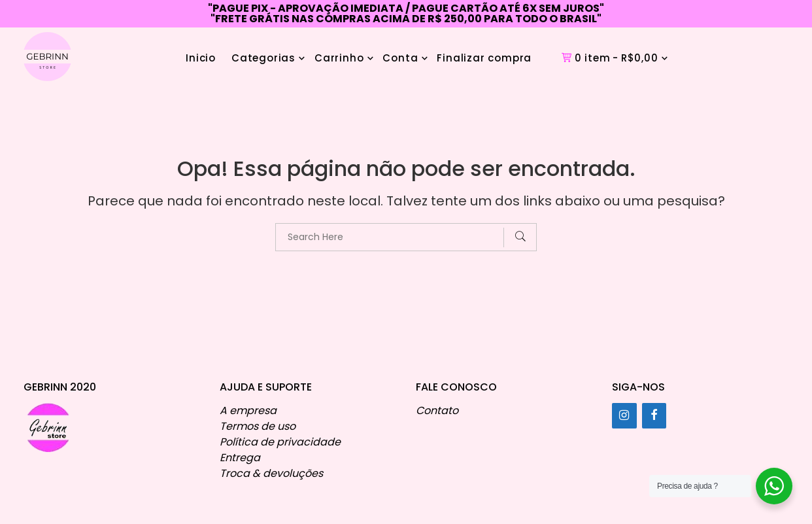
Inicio (201, 58)
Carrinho (339, 58)
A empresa (248, 410)
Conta (400, 58)
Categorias (263, 58)
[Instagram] (624, 416)
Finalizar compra (484, 58)
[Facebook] (654, 416)
